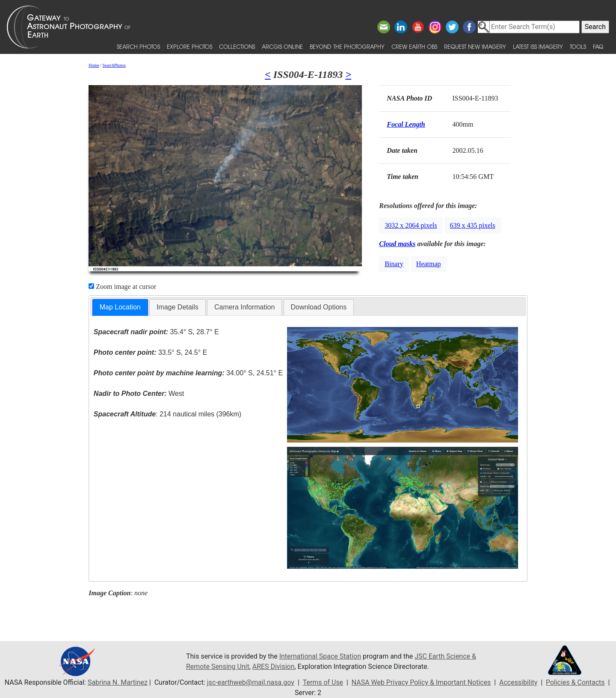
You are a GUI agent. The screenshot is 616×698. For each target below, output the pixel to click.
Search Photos (138, 46)
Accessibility (519, 682)
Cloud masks (397, 244)
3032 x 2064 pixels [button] (411, 225)
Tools (578, 46)
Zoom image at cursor (122, 287)
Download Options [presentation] (319, 307)
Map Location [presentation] (120, 307)
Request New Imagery (475, 46)
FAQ (598, 46)
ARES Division (274, 667)
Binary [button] (394, 264)
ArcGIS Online (282, 46)
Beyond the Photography (347, 46)
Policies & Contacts (576, 682)
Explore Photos (190, 46)
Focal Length (406, 124)
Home (94, 65)
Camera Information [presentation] (244, 307)
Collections (237, 46)
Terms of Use (323, 682)
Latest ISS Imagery (538, 46)
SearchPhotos (114, 65)
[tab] (120, 307)
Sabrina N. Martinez (117, 682)
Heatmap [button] (429, 264)
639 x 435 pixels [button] (473, 225)
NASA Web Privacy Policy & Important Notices (421, 682)
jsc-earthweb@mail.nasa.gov (250, 682)
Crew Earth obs (414, 46)
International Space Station (320, 656)
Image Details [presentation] (178, 307)
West (139, 394)
